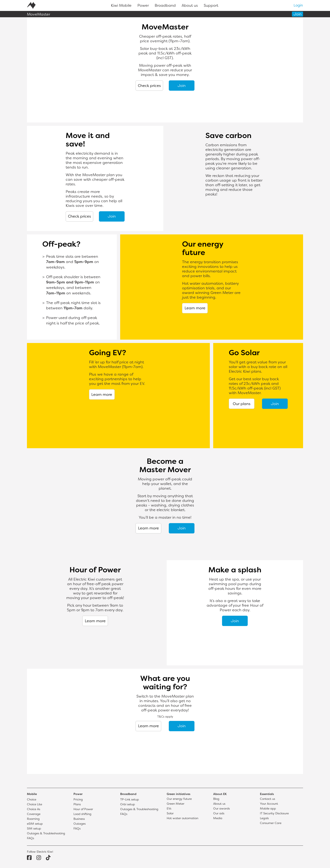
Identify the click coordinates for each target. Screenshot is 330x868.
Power (143, 6)
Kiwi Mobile (121, 6)
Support (211, 6)
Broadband (165, 6)
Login (298, 6)
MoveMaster (39, 15)
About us (190, 6)
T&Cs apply (165, 717)
